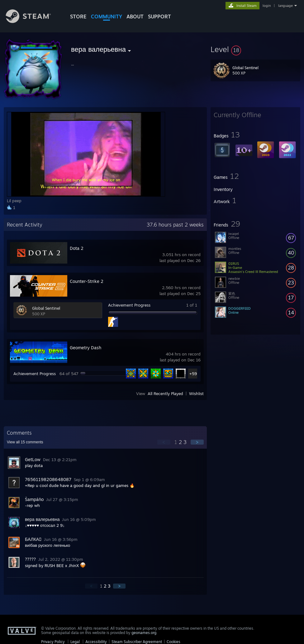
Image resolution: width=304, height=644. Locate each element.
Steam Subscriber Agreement (137, 642)
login (267, 6)
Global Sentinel (46, 308)
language (285, 6)
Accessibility (96, 642)
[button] (255, 49)
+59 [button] (193, 374)
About (135, 17)
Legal (75, 642)
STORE (78, 17)
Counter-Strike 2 (87, 281)
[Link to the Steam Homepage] (33, 21)
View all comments (25, 442)
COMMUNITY (107, 17)
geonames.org (144, 633)
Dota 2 (77, 248)
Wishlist (196, 394)
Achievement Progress (129, 305)
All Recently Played (165, 394)
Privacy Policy (53, 642)
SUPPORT (159, 17)
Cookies (173, 642)
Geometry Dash (85, 348)
